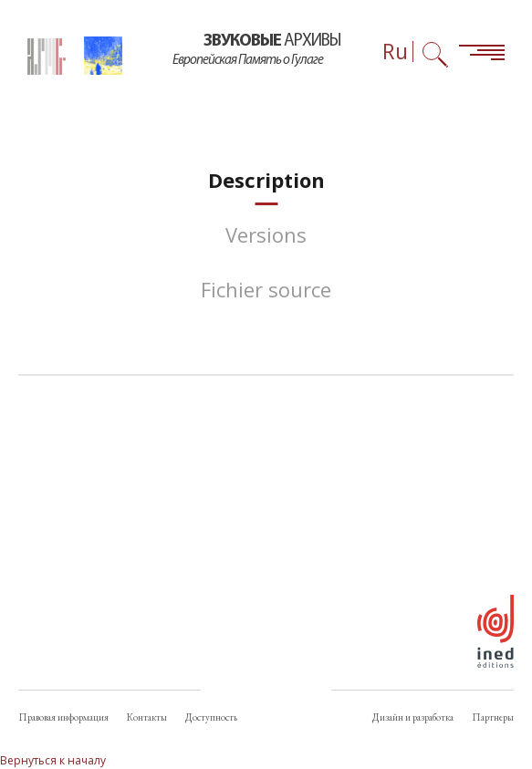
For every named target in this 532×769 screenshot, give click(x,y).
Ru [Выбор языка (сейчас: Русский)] (395, 52)
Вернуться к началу (53, 760)
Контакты (147, 717)
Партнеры (493, 717)
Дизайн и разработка (413, 717)
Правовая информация (63, 717)
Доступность (211, 717)
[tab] (266, 180)
